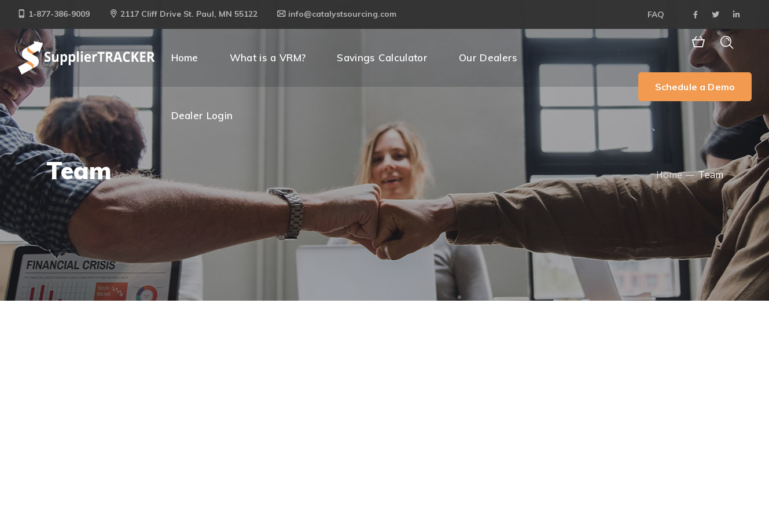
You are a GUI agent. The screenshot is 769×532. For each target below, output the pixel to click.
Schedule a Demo (695, 87)
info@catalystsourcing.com (337, 14)
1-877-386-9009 (54, 14)
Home (669, 175)
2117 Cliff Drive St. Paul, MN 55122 (183, 14)
